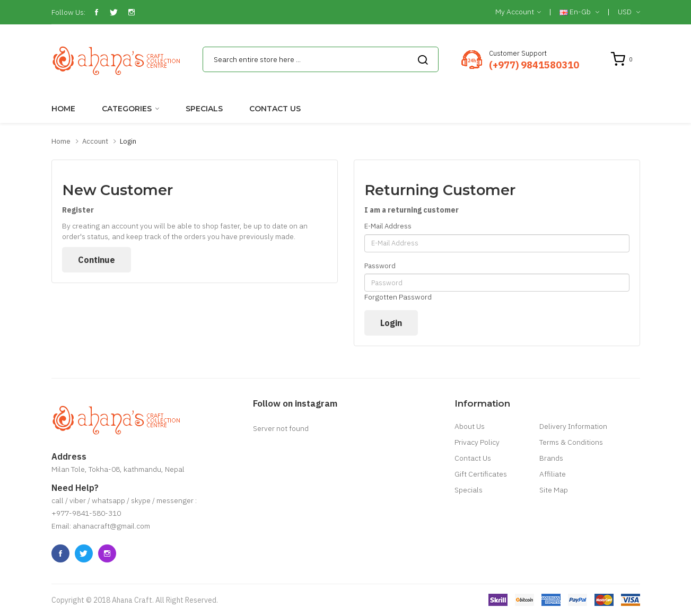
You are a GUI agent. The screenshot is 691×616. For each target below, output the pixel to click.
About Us (470, 426)
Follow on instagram (295, 403)
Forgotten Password (398, 297)
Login (128, 141)
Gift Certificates (481, 474)
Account (95, 141)
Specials (469, 490)
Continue (97, 260)
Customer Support (518, 53)
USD (629, 12)
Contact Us (473, 458)
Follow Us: (68, 12)
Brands (551, 458)
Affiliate (553, 474)
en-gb (579, 12)
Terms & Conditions (571, 442)
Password (380, 266)
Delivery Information (573, 426)
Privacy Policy (477, 442)
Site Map (554, 490)
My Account (518, 12)
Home (61, 141)
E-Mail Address (388, 226)
